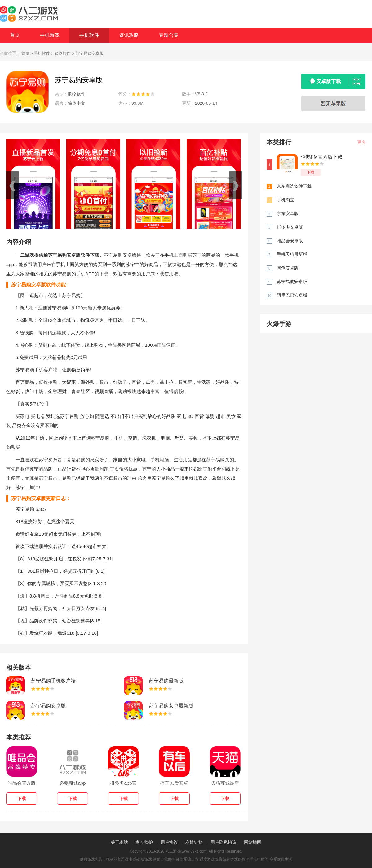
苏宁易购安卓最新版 (171, 706)
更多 (361, 142)
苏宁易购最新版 (166, 681)
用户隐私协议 (224, 842)
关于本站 (119, 842)
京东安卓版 (288, 213)
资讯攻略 (129, 35)
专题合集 (169, 35)
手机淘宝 (286, 200)
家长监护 (144, 842)
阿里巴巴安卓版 (292, 295)
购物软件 (63, 53)
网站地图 (253, 842)
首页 (15, 35)
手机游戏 (50, 35)
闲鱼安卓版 (288, 268)
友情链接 (194, 842)
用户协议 (169, 842)
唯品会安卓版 (290, 241)
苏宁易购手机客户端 (53, 681)
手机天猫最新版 (292, 254)
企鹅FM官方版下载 (322, 157)
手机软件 (89, 35)
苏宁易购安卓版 (48, 706)
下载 (311, 172)
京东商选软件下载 (294, 186)
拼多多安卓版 (290, 227)
